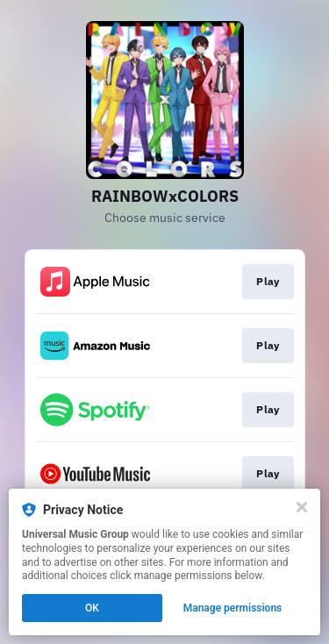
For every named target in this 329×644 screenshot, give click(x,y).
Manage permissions (233, 608)
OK (92, 608)
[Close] (302, 507)
